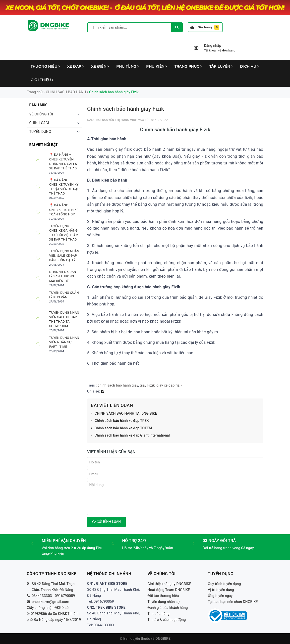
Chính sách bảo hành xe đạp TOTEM (121, 428)
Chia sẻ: (94, 391)
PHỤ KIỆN (156, 66)
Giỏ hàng (205, 27)
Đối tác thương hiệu (163, 596)
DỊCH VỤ (249, 66)
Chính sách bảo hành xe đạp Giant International (130, 436)
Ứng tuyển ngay (220, 596)
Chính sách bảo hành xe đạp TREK (120, 421)
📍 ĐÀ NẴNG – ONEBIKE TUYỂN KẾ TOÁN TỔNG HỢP (64, 210)
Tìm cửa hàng (159, 614)
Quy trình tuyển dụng (224, 584)
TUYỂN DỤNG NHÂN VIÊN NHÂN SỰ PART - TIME (64, 342)
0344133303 (42, 596)
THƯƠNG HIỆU (45, 66)
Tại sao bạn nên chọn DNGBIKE (233, 602)
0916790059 (65, 596)
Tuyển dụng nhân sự (164, 602)
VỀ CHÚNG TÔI (41, 114)
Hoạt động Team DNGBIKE (169, 590)
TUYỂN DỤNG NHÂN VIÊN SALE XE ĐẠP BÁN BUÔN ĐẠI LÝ (64, 256)
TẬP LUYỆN (221, 66)
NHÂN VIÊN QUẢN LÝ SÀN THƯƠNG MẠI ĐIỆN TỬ (63, 276)
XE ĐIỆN (100, 66)
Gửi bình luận (106, 522)
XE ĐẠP (75, 66)
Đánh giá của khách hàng (168, 608)
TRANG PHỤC (188, 66)
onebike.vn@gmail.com (51, 602)
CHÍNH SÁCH (40, 123)
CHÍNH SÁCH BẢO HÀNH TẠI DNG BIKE (124, 414)
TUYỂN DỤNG (40, 132)
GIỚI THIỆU (42, 80)
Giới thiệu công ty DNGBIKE (170, 584)
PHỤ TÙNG (127, 66)
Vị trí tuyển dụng (221, 590)
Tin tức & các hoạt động (167, 620)
